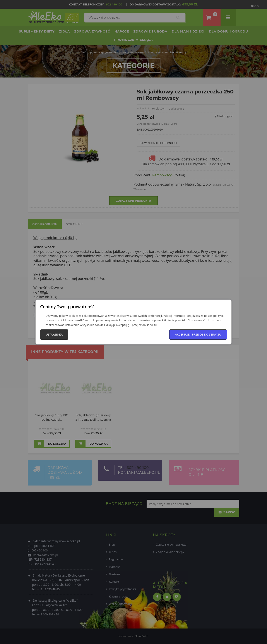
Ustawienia (54, 334)
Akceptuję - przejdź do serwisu (198, 334)
